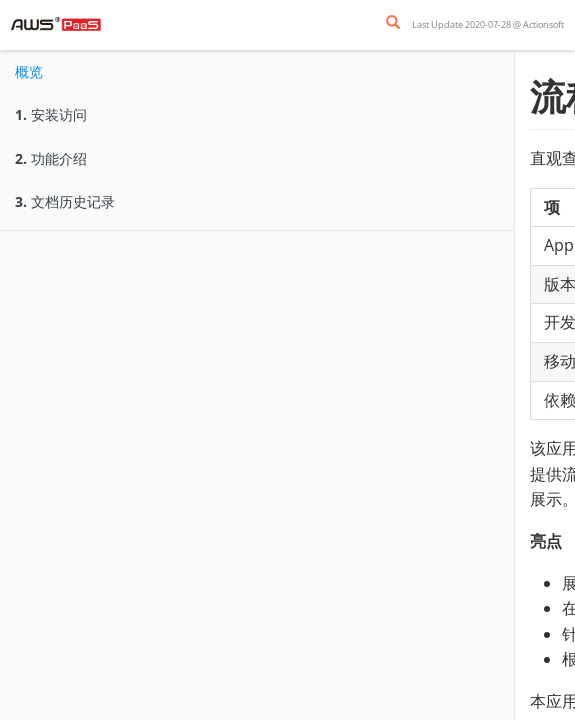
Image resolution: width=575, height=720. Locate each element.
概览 (29, 71)
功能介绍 (51, 158)
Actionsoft (543, 24)
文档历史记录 (65, 201)
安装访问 (51, 114)
